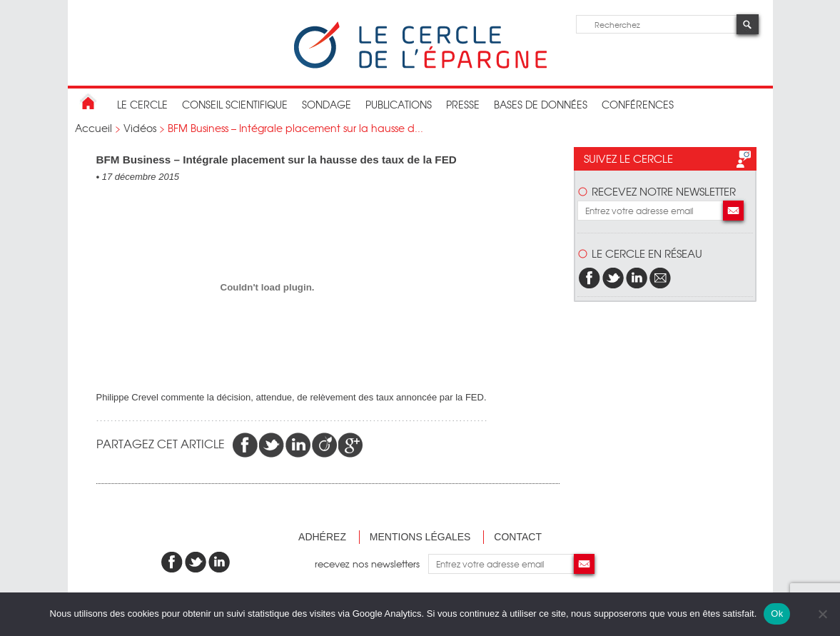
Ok (777, 614)
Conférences (638, 104)
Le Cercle (142, 104)
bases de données (541, 104)
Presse (463, 104)
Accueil (93, 128)
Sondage (327, 104)
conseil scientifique (235, 104)
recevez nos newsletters (371, 564)
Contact (518, 537)
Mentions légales (420, 537)
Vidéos (140, 128)
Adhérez (322, 537)
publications (399, 104)
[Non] (822, 614)
